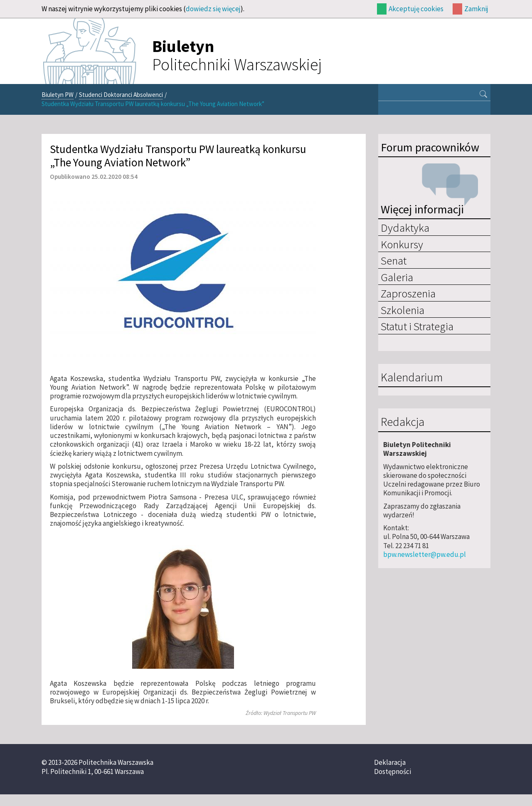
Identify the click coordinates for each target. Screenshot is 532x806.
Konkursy (402, 244)
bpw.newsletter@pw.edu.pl (425, 554)
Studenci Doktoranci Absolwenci (121, 95)
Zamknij (476, 9)
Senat (394, 260)
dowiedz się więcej (213, 9)
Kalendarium (412, 378)
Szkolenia (403, 310)
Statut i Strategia (417, 326)
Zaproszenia (408, 293)
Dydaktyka (405, 227)
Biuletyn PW (58, 95)
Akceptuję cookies (416, 9)
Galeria (397, 277)
